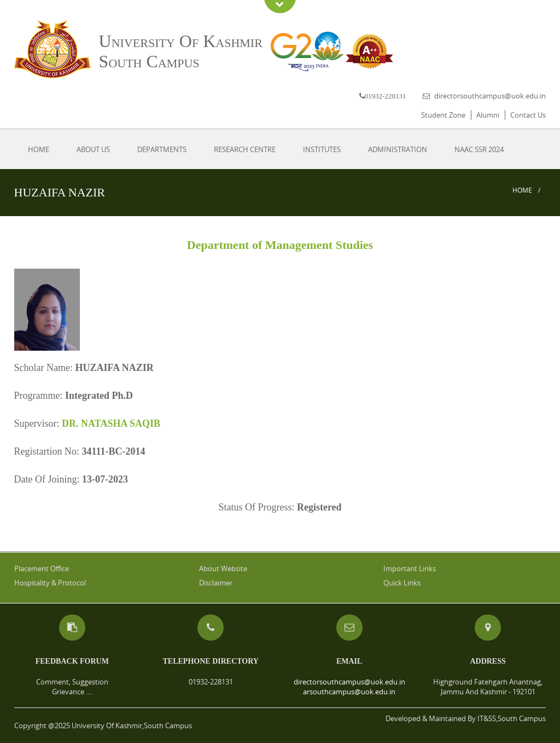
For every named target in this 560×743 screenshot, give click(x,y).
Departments (162, 149)
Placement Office (42, 568)
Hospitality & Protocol (50, 583)
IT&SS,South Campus (512, 718)
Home (39, 149)
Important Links (410, 568)
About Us (93, 149)
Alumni (488, 115)
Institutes (322, 149)
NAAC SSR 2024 (479, 149)
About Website (223, 568)
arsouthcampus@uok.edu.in (349, 692)
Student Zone (443, 115)
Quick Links (402, 583)
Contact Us (528, 115)
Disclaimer (216, 583)
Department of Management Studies (280, 245)
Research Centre (245, 149)
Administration (398, 149)
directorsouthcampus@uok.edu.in (490, 96)
